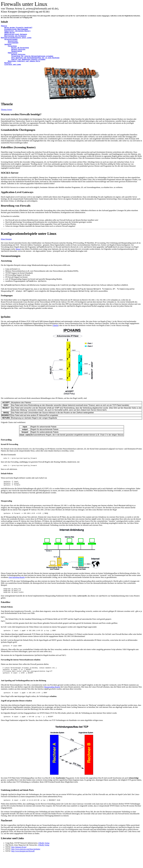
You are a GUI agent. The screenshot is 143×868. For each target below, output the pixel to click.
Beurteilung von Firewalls (16, 214)
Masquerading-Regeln (52, 700)
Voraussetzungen (11, 264)
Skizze (18, 257)
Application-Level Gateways (17, 200)
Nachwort (7, 835)
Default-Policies (7, 482)
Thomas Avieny (7, 118)
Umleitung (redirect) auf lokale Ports (17, 804)
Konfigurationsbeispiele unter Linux (29, 242)
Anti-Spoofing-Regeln (17, 587)
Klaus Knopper (6, 247)
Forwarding (6, 448)
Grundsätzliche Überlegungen (18, 138)
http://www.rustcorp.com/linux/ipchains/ (26, 863)
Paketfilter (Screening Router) (18, 155)
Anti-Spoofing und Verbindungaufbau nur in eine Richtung (23, 694)
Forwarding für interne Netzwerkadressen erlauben (21, 671)
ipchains (6, 325)
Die (2, 406)
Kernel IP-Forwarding (9, 452)
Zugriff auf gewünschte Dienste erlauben (16, 714)
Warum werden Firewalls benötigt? (21, 122)
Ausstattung (6, 269)
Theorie (7, 112)
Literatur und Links (12, 852)
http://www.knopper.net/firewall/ (23, 865)
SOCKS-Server (10, 181)
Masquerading (6, 511)
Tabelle (56, 333)
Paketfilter (6, 613)
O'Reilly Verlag (44, 857)
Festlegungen (7, 304)
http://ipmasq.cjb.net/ (19, 861)
